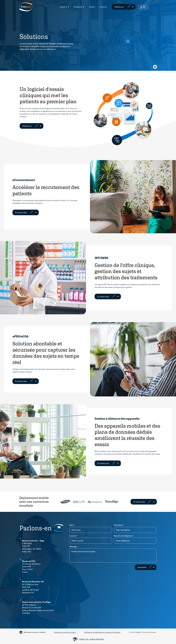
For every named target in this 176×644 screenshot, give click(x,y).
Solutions (63, 7)
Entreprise (78, 7)
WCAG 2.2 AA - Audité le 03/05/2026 (88, 639)
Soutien (92, 7)
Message (73, 547)
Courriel (74, 536)
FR (143, 7)
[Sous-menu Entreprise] (84, 7)
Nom (72, 525)
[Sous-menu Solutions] (69, 7)
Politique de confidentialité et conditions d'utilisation (102, 632)
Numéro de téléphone (124, 536)
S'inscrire (103, 7)
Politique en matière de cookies (65, 632)
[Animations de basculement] (155, 67)
